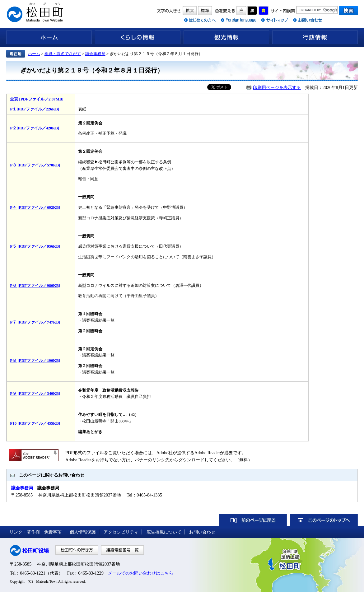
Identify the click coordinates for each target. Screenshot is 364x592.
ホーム (49, 37)
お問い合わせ (202, 532)
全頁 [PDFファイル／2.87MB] (37, 99)
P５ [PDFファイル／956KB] (35, 246)
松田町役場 (36, 551)
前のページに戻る (253, 520)
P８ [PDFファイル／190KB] (35, 360)
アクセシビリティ (121, 532)
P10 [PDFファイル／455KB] (35, 423)
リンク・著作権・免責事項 (35, 532)
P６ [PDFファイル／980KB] (35, 285)
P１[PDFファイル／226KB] (35, 109)
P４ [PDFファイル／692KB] (35, 207)
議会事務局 (95, 54)
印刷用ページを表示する (277, 87)
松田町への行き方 (77, 550)
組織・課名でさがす (63, 54)
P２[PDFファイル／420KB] (35, 128)
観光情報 (226, 37)
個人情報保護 (83, 532)
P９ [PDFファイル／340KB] (35, 393)
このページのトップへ (324, 520)
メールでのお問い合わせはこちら (141, 573)
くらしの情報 (138, 37)
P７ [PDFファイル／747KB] (35, 322)
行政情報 (315, 37)
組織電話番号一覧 (122, 550)
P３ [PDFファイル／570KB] (35, 165)
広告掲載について (164, 532)
